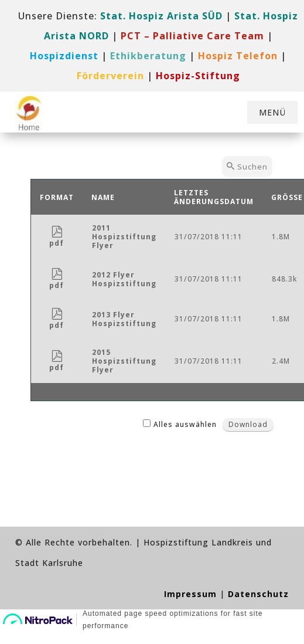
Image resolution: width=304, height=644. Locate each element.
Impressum (190, 594)
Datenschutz (258, 594)
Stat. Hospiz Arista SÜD (161, 16)
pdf (57, 239)
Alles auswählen (185, 424)
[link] (192, 36)
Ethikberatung (148, 56)
